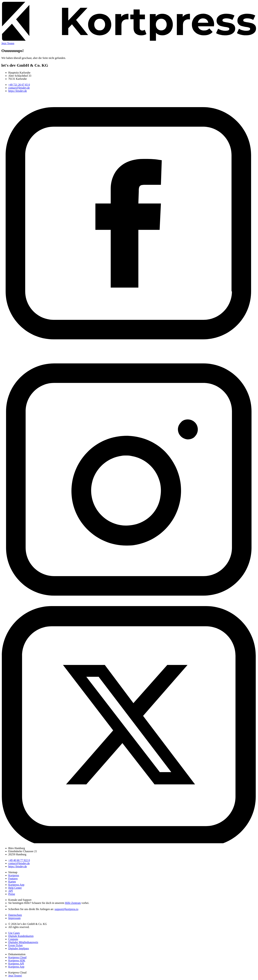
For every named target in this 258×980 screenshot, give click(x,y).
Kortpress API (16, 964)
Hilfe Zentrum (73, 903)
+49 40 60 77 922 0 (19, 860)
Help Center (15, 888)
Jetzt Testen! (15, 976)
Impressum (14, 918)
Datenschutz (15, 915)
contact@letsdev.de (19, 88)
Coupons (13, 939)
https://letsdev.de (18, 91)
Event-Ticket (15, 945)
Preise (12, 894)
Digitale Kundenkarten (21, 936)
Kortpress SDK (17, 960)
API (11, 891)
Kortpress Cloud (17, 957)
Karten (12, 882)
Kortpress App (16, 885)
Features (13, 878)
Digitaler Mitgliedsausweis (23, 942)
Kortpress (14, 875)
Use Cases (14, 933)
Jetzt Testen (8, 43)
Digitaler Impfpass (19, 948)
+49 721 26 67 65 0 (19, 85)
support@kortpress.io (66, 909)
